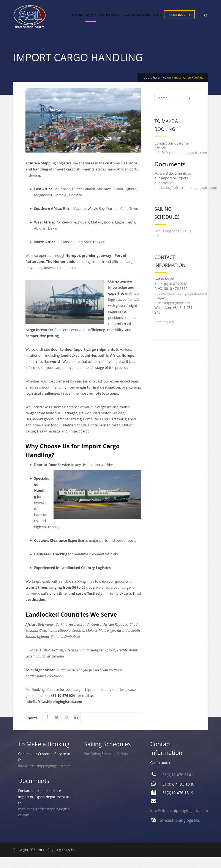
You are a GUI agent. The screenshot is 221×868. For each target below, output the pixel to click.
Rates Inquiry (179, 21)
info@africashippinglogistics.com (181, 164)
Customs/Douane (137, 21)
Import (91, 21)
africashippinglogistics (172, 314)
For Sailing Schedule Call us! (106, 765)
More (157, 21)
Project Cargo (110, 21)
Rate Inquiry (164, 333)
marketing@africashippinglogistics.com (186, 198)
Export (77, 21)
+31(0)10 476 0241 (177, 786)
